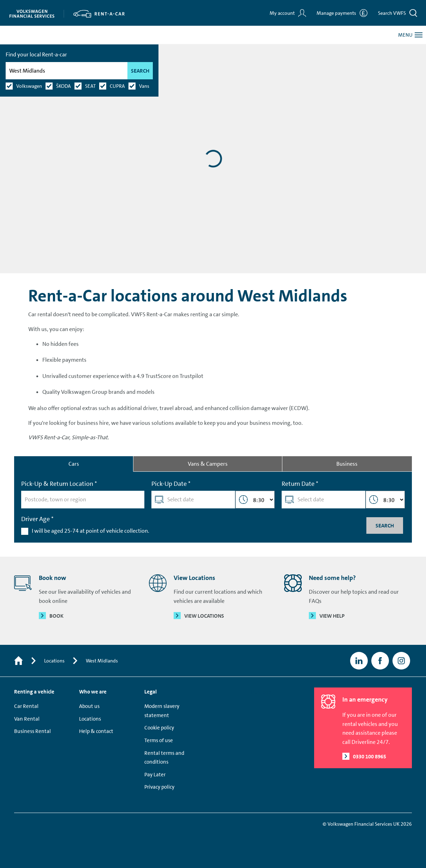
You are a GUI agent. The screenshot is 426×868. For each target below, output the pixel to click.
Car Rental (26, 706)
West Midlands (102, 661)
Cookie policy (159, 728)
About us (89, 706)
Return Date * (300, 484)
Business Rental (32, 731)
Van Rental (27, 719)
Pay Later (155, 775)
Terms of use (159, 740)
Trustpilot (262, 692)
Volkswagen (36, 107)
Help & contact (96, 731)
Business (347, 464)
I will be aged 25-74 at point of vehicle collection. (91, 531)
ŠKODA (71, 107)
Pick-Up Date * (171, 484)
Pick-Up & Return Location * (59, 484)
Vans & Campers (208, 464)
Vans (151, 107)
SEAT (97, 107)
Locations (54, 661)
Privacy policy (159, 787)
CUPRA (124, 107)
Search (147, 92)
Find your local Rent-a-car (43, 75)
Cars (74, 464)
